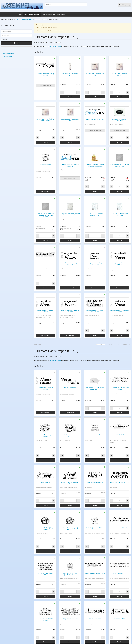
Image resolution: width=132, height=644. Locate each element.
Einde (129, 345)
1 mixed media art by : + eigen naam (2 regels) (95, 311)
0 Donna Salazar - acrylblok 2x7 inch (70, 74)
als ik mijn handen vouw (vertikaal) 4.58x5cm (70, 536)
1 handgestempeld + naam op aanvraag (120, 264)
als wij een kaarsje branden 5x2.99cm (45, 574)
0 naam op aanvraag (45, 165)
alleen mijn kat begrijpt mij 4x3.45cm (45, 498)
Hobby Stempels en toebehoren (32, 14)
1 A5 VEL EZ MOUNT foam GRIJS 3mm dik (120, 214)
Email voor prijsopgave (45, 85)
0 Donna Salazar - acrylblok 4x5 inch (70, 120)
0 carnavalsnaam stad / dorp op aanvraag (45, 74)
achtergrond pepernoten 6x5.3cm (95, 420)
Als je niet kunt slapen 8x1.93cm (120, 536)
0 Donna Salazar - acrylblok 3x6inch (120, 74)
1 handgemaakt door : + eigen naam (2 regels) (70, 264)
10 (121, 345)
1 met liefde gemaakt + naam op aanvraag (70, 311)
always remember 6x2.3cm (70, 574)
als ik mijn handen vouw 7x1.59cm (95, 536)
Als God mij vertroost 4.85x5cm (95, 498)
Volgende (125, 345)
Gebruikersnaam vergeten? (8, 53)
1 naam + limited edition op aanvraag (45, 381)
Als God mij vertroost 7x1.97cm (120, 498)
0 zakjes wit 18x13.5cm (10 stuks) (70, 214)
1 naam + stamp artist (70, 380)
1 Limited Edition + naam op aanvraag (45, 311)
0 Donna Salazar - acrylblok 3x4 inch (95, 74)
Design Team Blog (61, 14)
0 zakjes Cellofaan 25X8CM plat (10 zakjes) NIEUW (120, 165)
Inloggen (16, 43)
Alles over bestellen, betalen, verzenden (44, 632)
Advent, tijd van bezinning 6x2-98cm (70, 461)
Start (97, 345)
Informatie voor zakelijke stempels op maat (45, 629)
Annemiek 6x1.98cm (120, 574)
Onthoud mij (4, 39)
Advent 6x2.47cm (45, 460)
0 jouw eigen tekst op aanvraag (95, 119)
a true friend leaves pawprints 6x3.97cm (45, 421)
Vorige (101, 345)
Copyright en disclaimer (7, 639)
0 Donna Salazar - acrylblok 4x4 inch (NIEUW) (45, 120)
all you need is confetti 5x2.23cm (120, 460)
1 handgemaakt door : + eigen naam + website (95, 264)
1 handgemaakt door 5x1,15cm (45, 263)
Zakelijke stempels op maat (49, 14)
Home (21, 14)
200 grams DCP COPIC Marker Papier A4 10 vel (95, 381)
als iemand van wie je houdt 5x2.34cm (45, 536)
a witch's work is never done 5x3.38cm (70, 421)
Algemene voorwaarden (7, 637)
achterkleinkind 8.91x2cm (120, 420)
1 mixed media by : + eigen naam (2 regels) (120, 311)
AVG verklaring (104, 623)
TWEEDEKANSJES (55, 46)
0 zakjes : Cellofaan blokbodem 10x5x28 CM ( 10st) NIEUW (95, 165)
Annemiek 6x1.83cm (95, 574)
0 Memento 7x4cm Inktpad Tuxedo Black (120, 120)
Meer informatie (45, 191)
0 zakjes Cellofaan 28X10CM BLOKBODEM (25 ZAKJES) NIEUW (45, 215)
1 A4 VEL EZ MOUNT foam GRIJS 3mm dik (95, 214)
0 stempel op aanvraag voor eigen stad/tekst (70, 165)
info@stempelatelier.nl (6, 626)
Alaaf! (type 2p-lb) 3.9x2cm (95, 460)
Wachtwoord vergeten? (7, 57)
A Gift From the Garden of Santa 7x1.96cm (120, 381)
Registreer (5, 50)
